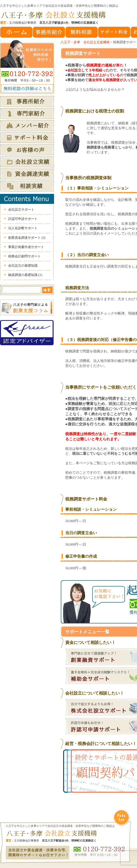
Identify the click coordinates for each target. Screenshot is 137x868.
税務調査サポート (83, 53)
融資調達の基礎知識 (25, 275)
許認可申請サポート (23, 219)
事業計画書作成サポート (26, 247)
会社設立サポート (21, 210)
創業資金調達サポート (27, 238)
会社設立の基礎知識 (23, 266)
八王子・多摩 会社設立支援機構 (85, 42)
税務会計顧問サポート (24, 256)
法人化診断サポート (23, 228)
